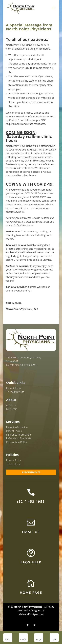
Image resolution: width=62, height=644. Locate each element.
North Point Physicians (28, 607)
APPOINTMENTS (31, 472)
